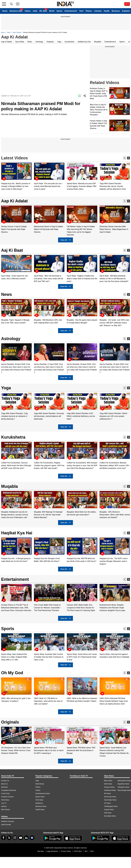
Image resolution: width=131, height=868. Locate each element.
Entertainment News (43, 793)
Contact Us (5, 781)
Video (9, 32)
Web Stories (5, 810)
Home (5, 11)
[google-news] (32, 838)
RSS (92, 851)
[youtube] (21, 838)
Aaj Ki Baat (12, 250)
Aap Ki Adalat (17, 32)
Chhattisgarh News (111, 806)
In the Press (5, 793)
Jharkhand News (110, 790)
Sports (59, 11)
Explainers (39, 803)
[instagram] (15, 838)
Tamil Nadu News (110, 800)
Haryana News (109, 787)
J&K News (108, 813)
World (52, 11)
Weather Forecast (7, 821)
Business (116, 11)
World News (40, 784)
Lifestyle (98, 11)
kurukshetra (70, 42)
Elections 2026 (16, 11)
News (3, 32)
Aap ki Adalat (6, 42)
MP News (107, 793)
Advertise (4, 787)
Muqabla (98, 42)
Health (107, 11)
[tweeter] (9, 838)
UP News (107, 803)
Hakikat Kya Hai (84, 42)
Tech (81, 11)
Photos (89, 11)
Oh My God (12, 673)
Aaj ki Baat (20, 42)
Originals (50, 42)
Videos (28, 11)
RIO (86, 851)
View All (65, 240)
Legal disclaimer (52, 851)
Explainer (126, 11)
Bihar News (108, 781)
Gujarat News (109, 810)
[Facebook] (3, 838)
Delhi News (108, 784)
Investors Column (7, 797)
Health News (40, 810)
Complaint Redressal (9, 790)
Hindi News (5, 800)
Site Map (40, 851)
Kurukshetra (13, 437)
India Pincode (6, 825)
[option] (16, 177)
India (35, 11)
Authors (4, 806)
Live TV (4, 803)
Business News (41, 806)
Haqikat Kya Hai (17, 533)
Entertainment (71, 11)
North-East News (110, 797)
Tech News (39, 800)
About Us (4, 784)
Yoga (59, 42)
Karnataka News (110, 816)
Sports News (40, 797)
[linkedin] (26, 838)
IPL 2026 (43, 11)
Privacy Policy (66, 851)
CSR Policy (78, 851)
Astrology (39, 42)
